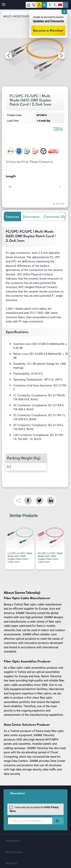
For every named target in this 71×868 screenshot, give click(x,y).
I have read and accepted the (34, 809)
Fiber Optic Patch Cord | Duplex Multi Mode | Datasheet (58, 129)
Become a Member (48, 31)
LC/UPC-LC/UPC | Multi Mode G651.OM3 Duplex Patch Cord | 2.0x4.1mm (20, 558)
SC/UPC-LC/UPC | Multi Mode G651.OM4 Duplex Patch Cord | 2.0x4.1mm (50, 558)
